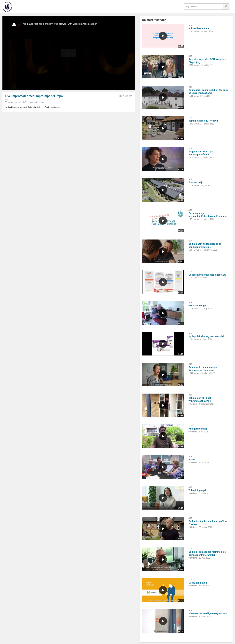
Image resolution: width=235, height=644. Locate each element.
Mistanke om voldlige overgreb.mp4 (208, 613)
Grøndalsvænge (197, 305)
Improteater (34, 102)
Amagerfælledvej (198, 429)
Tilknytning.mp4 (197, 490)
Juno (42, 102)
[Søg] (226, 7)
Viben (192, 460)
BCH (25, 102)
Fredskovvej (195, 182)
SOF (7, 100)
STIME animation (198, 583)
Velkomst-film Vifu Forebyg (203, 121)
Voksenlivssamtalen (199, 28)
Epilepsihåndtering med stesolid (206, 336)
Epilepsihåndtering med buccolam (207, 275)
